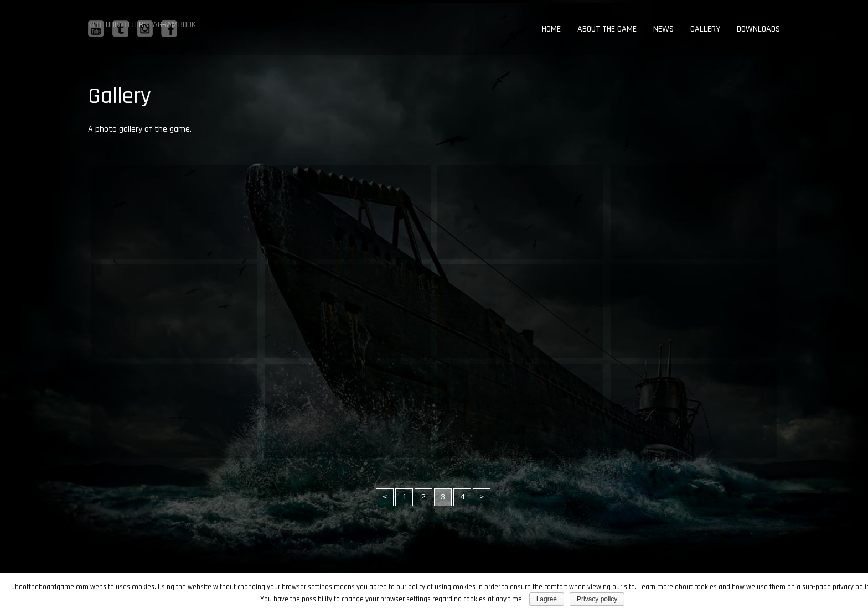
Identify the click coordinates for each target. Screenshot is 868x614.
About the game (607, 29)
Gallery (705, 29)
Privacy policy (597, 599)
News (663, 29)
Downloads (758, 29)
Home (551, 29)
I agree (547, 599)
